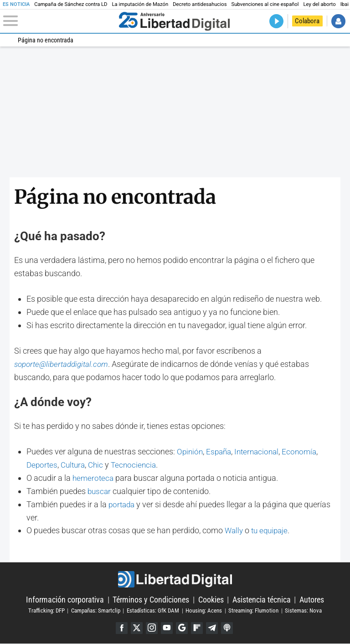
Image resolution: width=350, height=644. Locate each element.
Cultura (75, 465)
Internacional (261, 451)
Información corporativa (65, 600)
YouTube (167, 628)
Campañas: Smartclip (96, 611)
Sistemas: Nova (303, 611)
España (221, 451)
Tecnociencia (139, 465)
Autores (312, 600)
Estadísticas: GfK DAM (153, 611)
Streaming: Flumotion (253, 611)
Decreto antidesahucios (200, 4)
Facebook (120, 628)
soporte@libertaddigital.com (64, 364)
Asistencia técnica (262, 600)
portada (123, 504)
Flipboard (198, 628)
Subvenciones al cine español (265, 4)
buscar (100, 491)
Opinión (190, 451)
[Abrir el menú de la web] (59, 21)
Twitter (136, 628)
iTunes (229, 628)
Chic (100, 465)
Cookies (211, 600)
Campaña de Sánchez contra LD (71, 4)
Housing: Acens (204, 611)
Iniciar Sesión (338, 21)
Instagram (151, 628)
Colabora (307, 21)
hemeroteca (94, 478)
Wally (234, 530)
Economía (306, 451)
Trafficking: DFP (46, 611)
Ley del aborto (320, 4)
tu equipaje (272, 530)
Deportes (43, 465)
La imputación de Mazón (140, 4)
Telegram (213, 628)
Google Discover (182, 628)
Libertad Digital (175, 579)
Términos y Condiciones (151, 600)
